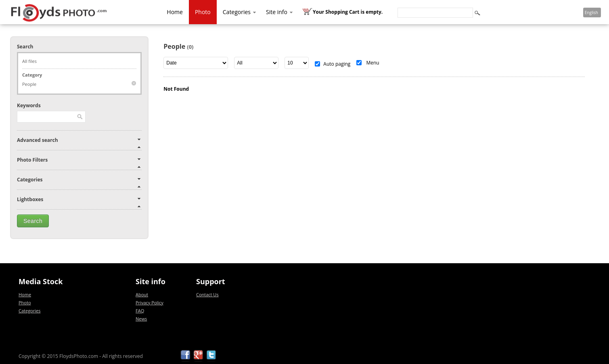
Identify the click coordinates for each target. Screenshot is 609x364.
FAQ (140, 311)
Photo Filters (32, 160)
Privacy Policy (150, 303)
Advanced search (38, 140)
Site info (280, 12)
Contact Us (207, 294)
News (141, 319)
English (591, 12)
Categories (240, 12)
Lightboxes (30, 199)
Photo (203, 12)
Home (175, 12)
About (142, 294)
